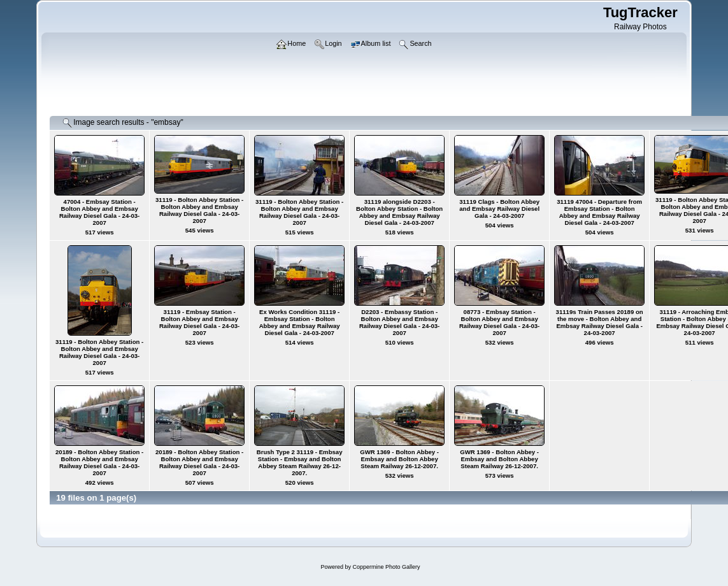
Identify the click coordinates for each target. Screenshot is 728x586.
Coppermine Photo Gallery (386, 567)
